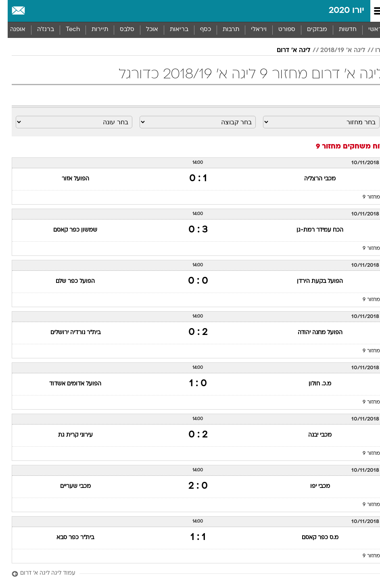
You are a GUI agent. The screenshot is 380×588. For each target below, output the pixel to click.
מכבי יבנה (312, 435)
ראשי (367, 30)
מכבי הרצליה (312, 179)
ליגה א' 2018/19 (335, 50)
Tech (65, 30)
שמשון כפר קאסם (68, 230)
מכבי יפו (312, 487)
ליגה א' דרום (286, 50)
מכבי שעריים (68, 487)
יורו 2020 (339, 11)
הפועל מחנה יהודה (312, 333)
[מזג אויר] (33, 11)
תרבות (223, 30)
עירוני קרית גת (68, 435)
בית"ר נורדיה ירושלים (68, 333)
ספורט (279, 30)
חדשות (340, 30)
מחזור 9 (364, 197)
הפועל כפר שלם (68, 281)
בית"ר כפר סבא (68, 538)
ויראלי (251, 30)
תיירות (92, 30)
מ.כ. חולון (312, 384)
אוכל (144, 30)
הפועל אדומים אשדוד (68, 384)
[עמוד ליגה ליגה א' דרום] (190, 574)
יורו (372, 50)
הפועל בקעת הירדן (312, 281)
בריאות (171, 30)
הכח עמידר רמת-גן (312, 230)
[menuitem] (340, 30)
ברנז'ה (38, 30)
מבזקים (309, 30)
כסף (198, 30)
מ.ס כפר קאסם (312, 538)
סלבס (119, 30)
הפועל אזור (68, 179)
